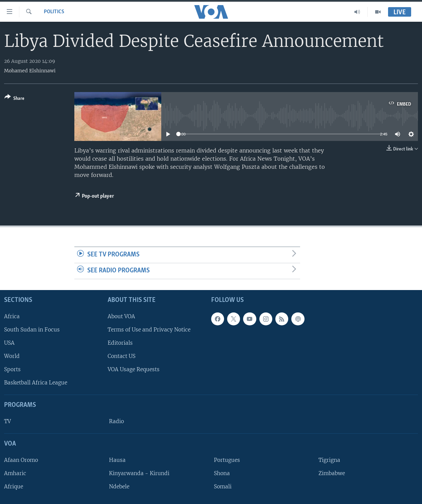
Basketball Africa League (36, 383)
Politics (54, 12)
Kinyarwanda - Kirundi (139, 473)
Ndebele (119, 487)
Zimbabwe (332, 473)
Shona (222, 473)
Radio (116, 421)
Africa (12, 316)
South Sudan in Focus (32, 329)
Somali (223, 487)
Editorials (120, 343)
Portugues (227, 460)
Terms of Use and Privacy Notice (149, 329)
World (12, 356)
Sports (12, 369)
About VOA (121, 316)
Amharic (15, 473)
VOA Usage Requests (134, 369)
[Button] (14, 99)
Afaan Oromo (21, 460)
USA (9, 343)
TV (7, 421)
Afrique (14, 487)
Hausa (117, 460)
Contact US (122, 356)
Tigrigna (329, 460)
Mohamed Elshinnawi (30, 71)
